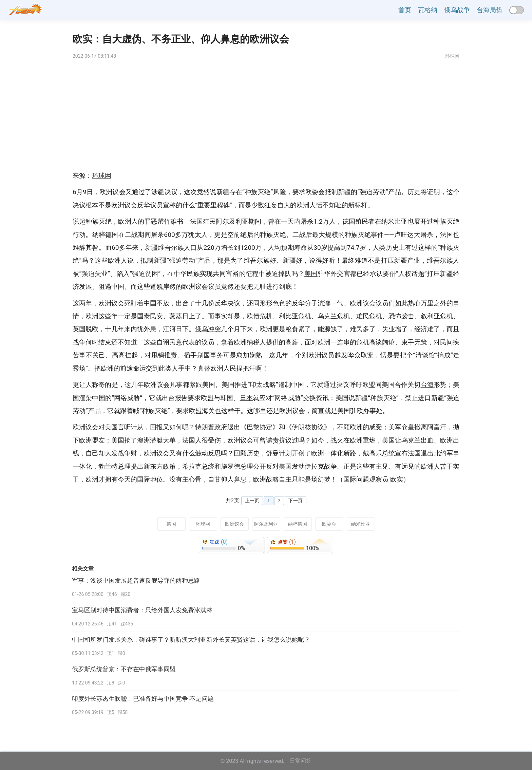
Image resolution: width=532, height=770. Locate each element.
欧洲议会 (234, 524)
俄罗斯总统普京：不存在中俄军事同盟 (124, 669)
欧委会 (329, 524)
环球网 (203, 524)
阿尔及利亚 (266, 524)
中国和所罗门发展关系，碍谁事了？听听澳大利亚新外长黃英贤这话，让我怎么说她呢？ (191, 640)
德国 (171, 524)
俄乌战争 (457, 10)
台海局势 (490, 10)
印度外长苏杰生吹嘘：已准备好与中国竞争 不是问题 (143, 699)
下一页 (296, 501)
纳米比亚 (361, 524)
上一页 (252, 501)
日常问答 (301, 761)
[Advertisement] (266, 115)
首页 (405, 10)
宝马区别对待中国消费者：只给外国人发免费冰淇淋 (142, 610)
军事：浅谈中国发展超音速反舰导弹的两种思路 (136, 581)
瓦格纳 (428, 10)
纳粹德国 (298, 524)
